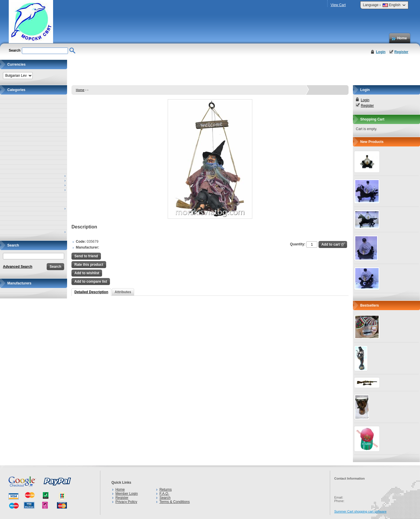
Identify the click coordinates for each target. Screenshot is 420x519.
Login (381, 52)
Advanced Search (18, 267)
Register (401, 52)
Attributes (123, 292)
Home (402, 38)
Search (165, 498)
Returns (166, 490)
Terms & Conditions (174, 502)
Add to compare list (91, 282)
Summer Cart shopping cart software (360, 511)
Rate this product (89, 265)
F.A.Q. (164, 494)
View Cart (338, 5)
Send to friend (86, 256)
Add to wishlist (87, 273)
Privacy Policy (126, 502)
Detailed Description (91, 292)
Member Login (127, 494)
